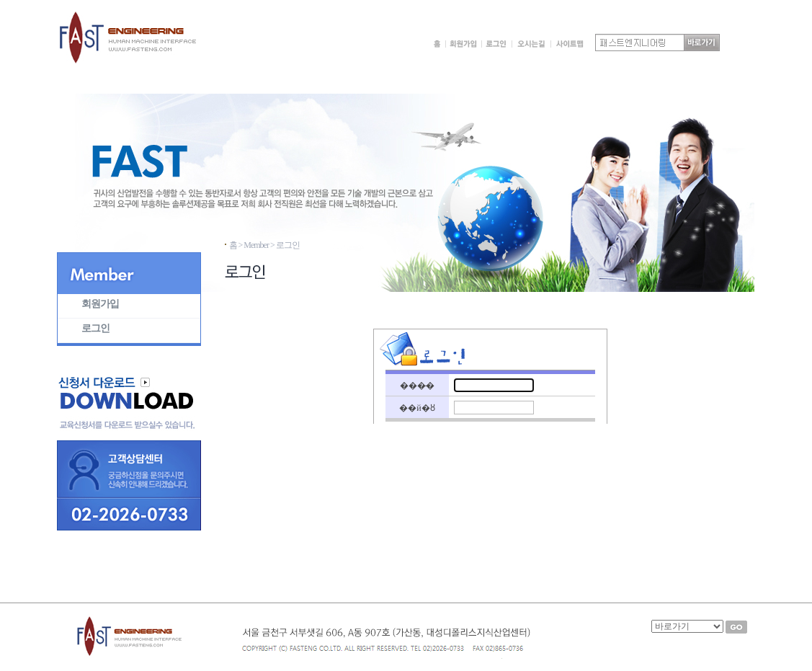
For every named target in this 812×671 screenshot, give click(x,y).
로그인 (95, 328)
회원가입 (100, 304)
